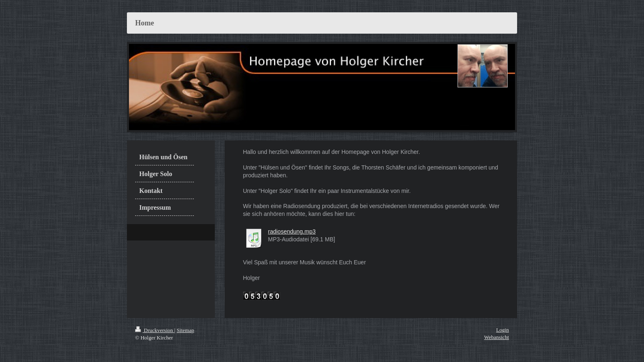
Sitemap (185, 330)
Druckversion (155, 330)
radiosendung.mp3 (292, 231)
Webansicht (497, 337)
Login (503, 330)
